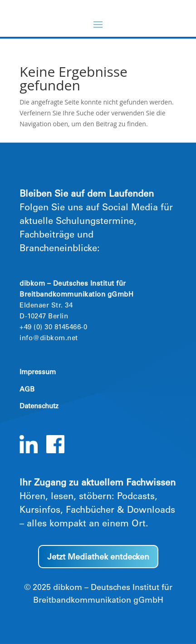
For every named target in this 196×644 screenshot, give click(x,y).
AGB (27, 390)
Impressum (38, 373)
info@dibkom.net (49, 339)
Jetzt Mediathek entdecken (98, 558)
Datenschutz (39, 407)
